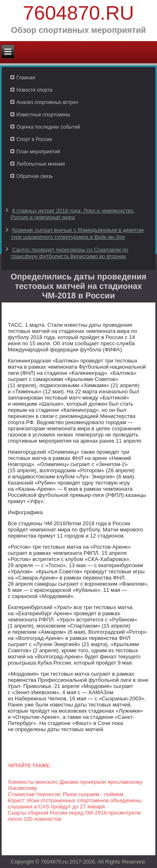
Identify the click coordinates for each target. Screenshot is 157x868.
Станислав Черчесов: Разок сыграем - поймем (66, 794)
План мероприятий (38, 152)
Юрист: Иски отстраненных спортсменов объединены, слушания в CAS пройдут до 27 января (75, 803)
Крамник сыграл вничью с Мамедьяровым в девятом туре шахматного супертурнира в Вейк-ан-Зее (77, 233)
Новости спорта (34, 90)
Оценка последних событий (48, 127)
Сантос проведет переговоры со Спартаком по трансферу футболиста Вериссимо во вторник (69, 253)
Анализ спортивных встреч (47, 102)
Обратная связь (35, 176)
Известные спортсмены (43, 115)
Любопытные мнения (41, 164)
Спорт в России (34, 139)
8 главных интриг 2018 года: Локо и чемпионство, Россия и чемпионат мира (73, 214)
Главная (26, 78)
